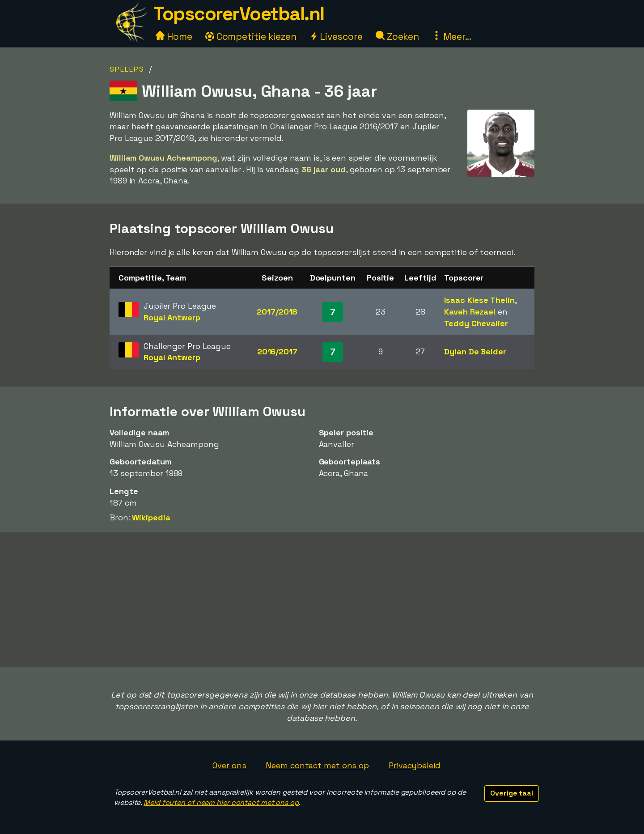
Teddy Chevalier (476, 323)
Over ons (229, 765)
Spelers (127, 69)
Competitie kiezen (251, 36)
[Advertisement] (322, 600)
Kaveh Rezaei (470, 312)
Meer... (452, 36)
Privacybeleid (415, 765)
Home (174, 36)
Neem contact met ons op (317, 765)
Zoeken (397, 36)
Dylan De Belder (475, 351)
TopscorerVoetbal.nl (239, 14)
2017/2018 (277, 312)
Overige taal (512, 793)
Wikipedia (151, 517)
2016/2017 (277, 351)
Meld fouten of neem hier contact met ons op (221, 802)
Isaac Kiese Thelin (479, 300)
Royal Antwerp (172, 317)
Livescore (336, 36)
